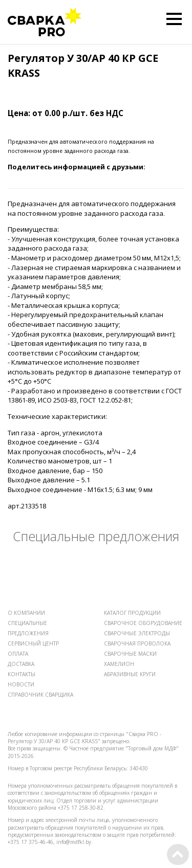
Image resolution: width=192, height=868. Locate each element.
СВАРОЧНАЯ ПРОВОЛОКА (137, 643)
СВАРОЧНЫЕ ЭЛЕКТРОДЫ (137, 633)
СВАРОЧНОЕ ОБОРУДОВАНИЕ (143, 623)
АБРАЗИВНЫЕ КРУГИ (130, 674)
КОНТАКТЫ (22, 674)
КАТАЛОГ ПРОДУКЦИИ (132, 613)
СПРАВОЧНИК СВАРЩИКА (40, 695)
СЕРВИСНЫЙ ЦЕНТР (33, 643)
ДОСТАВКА (21, 664)
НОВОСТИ (21, 684)
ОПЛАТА (18, 654)
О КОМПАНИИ (26, 613)
